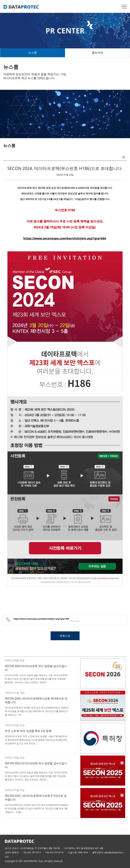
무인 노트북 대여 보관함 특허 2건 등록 (28, 731)
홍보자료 (97, 53)
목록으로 (65, 636)
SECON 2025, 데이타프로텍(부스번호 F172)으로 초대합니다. (36, 797)
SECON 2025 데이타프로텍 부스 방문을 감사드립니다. (36, 765)
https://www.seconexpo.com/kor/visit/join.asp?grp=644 (65, 238)
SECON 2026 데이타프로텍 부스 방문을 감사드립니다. (36, 668)
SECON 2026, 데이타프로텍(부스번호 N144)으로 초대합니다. (36, 700)
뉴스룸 (33, 53)
